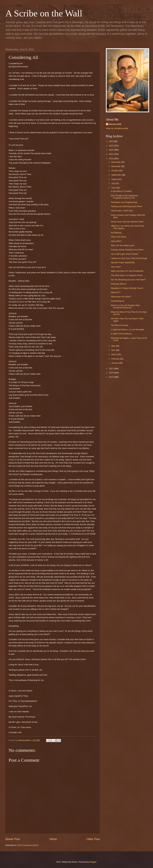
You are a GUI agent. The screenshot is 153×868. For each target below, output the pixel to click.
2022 (111, 158)
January (115, 363)
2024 (111, 150)
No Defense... (117, 233)
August (115, 179)
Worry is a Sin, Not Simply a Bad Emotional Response (125, 306)
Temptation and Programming (124, 202)
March (114, 354)
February (116, 359)
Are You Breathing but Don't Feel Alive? (128, 280)
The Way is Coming (119, 325)
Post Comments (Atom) (28, 845)
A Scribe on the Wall (44, 13)
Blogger (93, 862)
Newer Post (13, 839)
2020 (111, 373)
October (115, 171)
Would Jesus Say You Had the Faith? (127, 222)
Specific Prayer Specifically (123, 262)
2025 (111, 146)
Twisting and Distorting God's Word (126, 206)
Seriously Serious (119, 284)
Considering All (117, 301)
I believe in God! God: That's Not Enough (129, 258)
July (113, 183)
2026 (111, 141)
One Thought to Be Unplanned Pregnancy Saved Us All (124, 197)
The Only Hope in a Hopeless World (127, 275)
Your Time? (116, 267)
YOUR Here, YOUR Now (122, 211)
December (116, 162)
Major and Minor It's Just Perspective (127, 271)
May (113, 346)
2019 (111, 377)
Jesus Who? (116, 241)
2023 (111, 154)
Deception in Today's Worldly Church (127, 288)
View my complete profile (117, 128)
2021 (111, 368)
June (114, 188)
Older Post (93, 839)
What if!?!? (116, 292)
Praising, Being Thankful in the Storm (127, 250)
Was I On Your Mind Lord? (122, 245)
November (116, 166)
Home (53, 839)
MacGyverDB (115, 124)
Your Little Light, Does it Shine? (125, 254)
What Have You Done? (121, 297)
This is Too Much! (119, 237)
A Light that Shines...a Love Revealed (127, 330)
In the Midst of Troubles (121, 191)
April (114, 350)
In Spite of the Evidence (121, 334)
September (116, 175)
